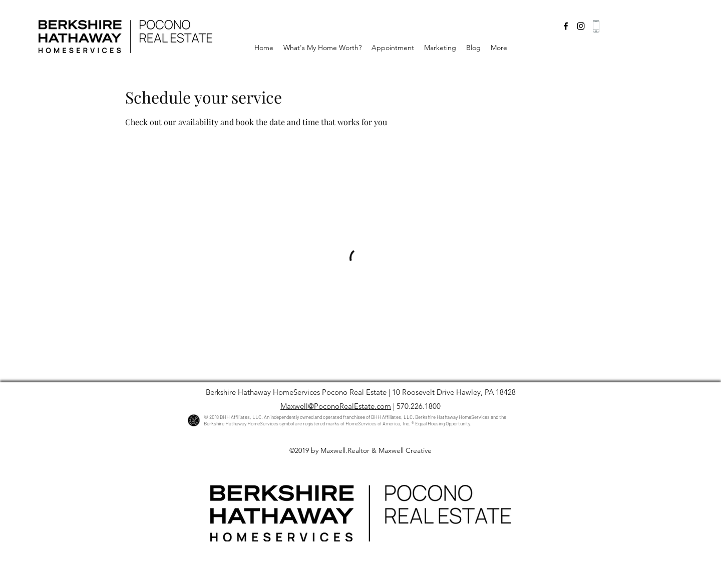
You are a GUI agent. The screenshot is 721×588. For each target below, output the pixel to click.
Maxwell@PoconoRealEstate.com (336, 406)
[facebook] (566, 26)
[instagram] (581, 26)
